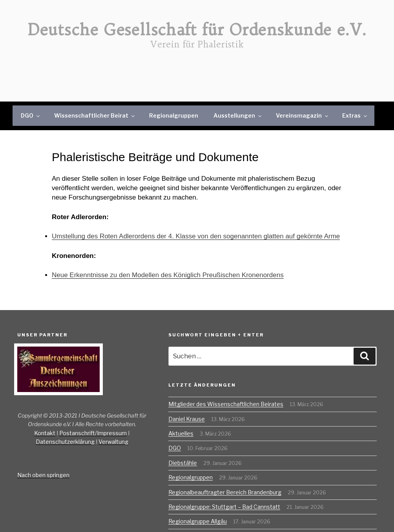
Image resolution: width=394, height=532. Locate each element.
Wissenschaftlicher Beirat (95, 115)
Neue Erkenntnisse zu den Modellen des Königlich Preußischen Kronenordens (168, 275)
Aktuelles (181, 433)
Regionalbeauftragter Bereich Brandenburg (225, 492)
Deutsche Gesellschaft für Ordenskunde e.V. (197, 30)
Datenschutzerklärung (65, 442)
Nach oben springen (43, 475)
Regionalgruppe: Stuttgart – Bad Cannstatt (224, 507)
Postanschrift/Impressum (93, 433)
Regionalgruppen (174, 115)
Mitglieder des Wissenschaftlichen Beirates (226, 404)
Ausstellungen (238, 115)
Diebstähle (183, 463)
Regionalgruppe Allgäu (198, 521)
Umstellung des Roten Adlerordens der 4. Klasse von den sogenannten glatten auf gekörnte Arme (196, 236)
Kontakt (45, 433)
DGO (31, 115)
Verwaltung (113, 442)
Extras (355, 115)
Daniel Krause (187, 419)
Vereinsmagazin (303, 115)
